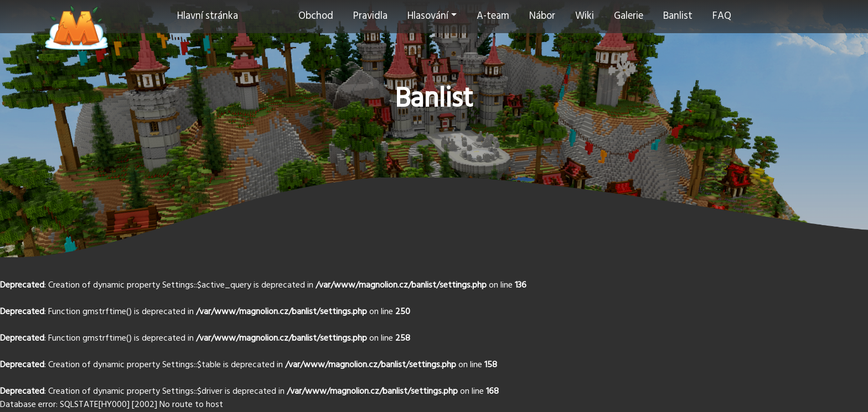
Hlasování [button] (428, 16)
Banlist (678, 16)
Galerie (629, 16)
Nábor (542, 16)
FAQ (722, 16)
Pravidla (370, 16)
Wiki (585, 16)
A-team (493, 16)
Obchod (316, 16)
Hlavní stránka (208, 16)
